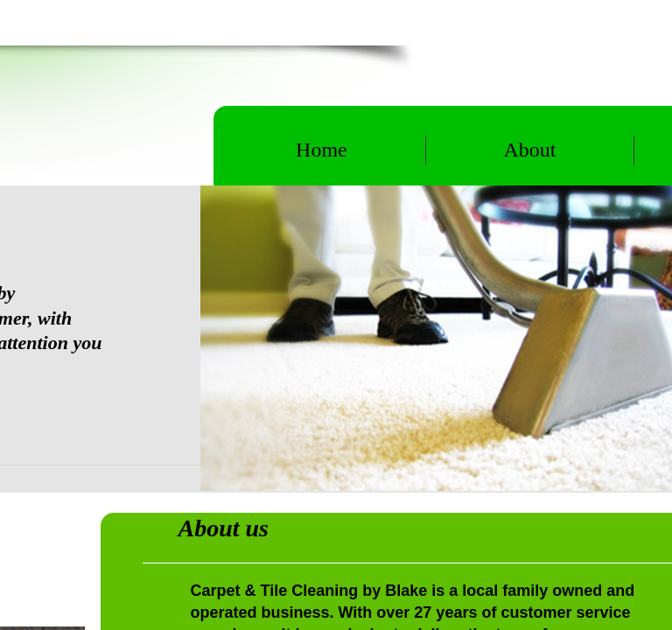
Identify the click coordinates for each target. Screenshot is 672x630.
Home (322, 150)
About (529, 150)
